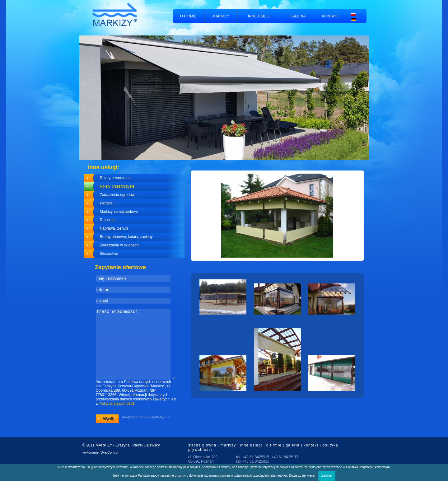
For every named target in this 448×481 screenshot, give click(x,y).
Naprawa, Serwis (114, 228)
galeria (292, 458)
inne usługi (251, 458)
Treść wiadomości (135, 351)
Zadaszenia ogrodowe (118, 195)
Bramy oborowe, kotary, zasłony (126, 237)
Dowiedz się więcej (302, 476)
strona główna (202, 458)
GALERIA (297, 16)
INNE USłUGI (259, 16)
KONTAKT (331, 16)
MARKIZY (221, 16)
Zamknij (327, 476)
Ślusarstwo (109, 254)
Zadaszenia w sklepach (119, 245)
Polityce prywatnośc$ (117, 417)
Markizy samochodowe (119, 212)
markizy (228, 458)
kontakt (311, 458)
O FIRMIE (188, 16)
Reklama (107, 220)
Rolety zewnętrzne (115, 178)
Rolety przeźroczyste (117, 186)
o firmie (274, 458)
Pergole (106, 203)
